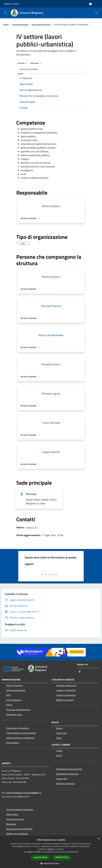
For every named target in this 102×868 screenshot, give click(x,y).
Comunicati (61, 733)
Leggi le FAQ (62, 779)
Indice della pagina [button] (29, 69)
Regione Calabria (12, 4)
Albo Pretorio (12, 814)
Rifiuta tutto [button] (62, 857)
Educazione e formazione (18, 728)
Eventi (59, 755)
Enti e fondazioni (14, 700)
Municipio (31, 494)
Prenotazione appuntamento (69, 769)
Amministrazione (20, 24)
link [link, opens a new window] (77, 852)
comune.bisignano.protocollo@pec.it (24, 793)
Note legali (11, 824)
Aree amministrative (41, 24)
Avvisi (59, 738)
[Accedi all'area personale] (90, 4)
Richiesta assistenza (65, 784)
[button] (51, 863)
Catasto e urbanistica (66, 695)
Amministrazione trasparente (20, 809)
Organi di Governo (14, 685)
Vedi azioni (36, 63)
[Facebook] (80, 672)
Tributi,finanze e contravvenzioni (21, 733)
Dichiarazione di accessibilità (19, 829)
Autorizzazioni (13, 743)
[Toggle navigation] (5, 13)
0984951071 (32, 527)
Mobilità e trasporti (65, 700)
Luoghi (59, 751)
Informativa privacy (15, 819)
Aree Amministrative (16, 690)
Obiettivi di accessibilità (17, 834)
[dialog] (51, 852)
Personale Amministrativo (18, 710)
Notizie (59, 728)
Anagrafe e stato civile (66, 685)
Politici (9, 705)
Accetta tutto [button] (41, 857)
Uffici (9, 695)
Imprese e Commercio (66, 690)
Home (6, 24)
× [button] (99, 839)
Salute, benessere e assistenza (20, 738)
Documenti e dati (14, 714)
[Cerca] (96, 13)
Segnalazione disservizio (67, 774)
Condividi (23, 63)
